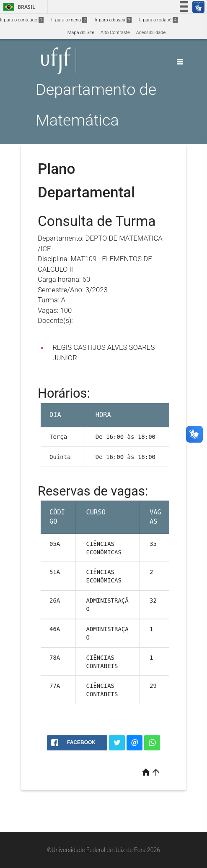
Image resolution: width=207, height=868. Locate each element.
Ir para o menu (69, 20)
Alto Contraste (115, 33)
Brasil (18, 7)
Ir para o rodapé (158, 20)
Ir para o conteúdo (22, 20)
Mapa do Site (81, 33)
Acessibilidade (151, 33)
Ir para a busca (113, 20)
